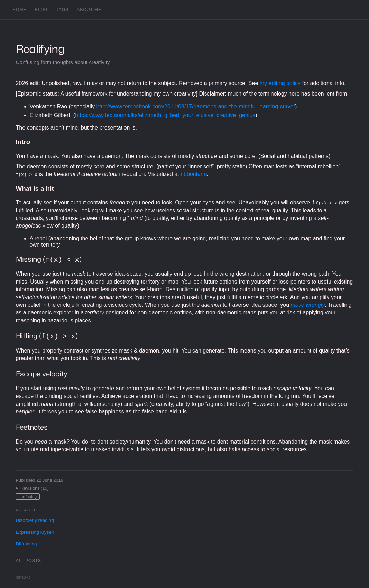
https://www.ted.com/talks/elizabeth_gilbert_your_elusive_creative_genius (165, 115)
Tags (62, 10)
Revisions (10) (35, 488)
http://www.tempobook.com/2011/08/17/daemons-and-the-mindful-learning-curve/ (196, 106)
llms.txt (23, 577)
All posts (29, 561)
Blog (41, 10)
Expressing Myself (35, 532)
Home (19, 10)
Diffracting (26, 544)
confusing (28, 497)
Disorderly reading (35, 520)
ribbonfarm (194, 174)
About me (89, 10)
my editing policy (280, 83)
